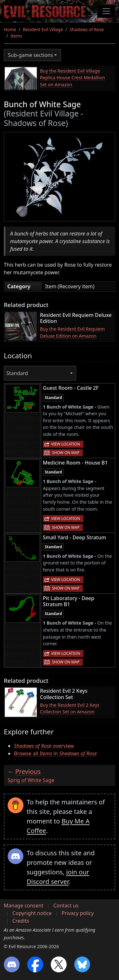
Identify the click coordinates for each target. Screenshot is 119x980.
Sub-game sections (30, 55)
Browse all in (55, 753)
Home (10, 29)
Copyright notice (32, 913)
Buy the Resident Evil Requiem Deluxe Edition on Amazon (72, 332)
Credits (21, 921)
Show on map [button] (66, 453)
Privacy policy (78, 913)
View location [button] (66, 444)
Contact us (66, 906)
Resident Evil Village (43, 29)
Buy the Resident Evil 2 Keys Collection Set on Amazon (70, 708)
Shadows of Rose (87, 29)
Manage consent (24, 906)
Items (16, 36)
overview (44, 746)
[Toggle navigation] (106, 11)
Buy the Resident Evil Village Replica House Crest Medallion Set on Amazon (73, 78)
